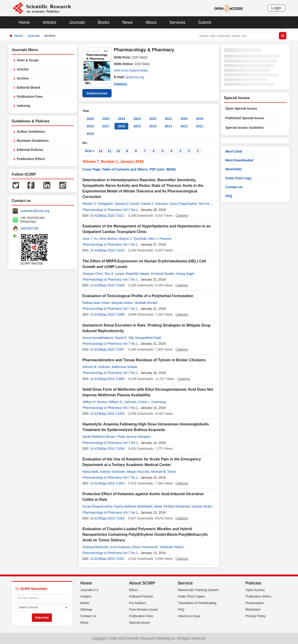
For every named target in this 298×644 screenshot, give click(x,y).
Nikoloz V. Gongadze (98, 204)
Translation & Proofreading (197, 603)
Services (177, 22)
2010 (90, 134)
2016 (121, 126)
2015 (137, 126)
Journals (77, 22)
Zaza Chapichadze (183, 204)
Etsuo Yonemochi (145, 547)
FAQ (229, 196)
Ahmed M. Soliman (96, 367)
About (151, 22)
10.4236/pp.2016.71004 (107, 449)
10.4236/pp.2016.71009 (107, 285)
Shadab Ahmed (146, 303)
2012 (184, 126)
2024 (121, 119)
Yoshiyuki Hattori (172, 547)
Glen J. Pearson (160, 239)
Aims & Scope (28, 60)
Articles (49, 22)
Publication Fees (30, 97)
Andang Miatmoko (96, 547)
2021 (168, 119)
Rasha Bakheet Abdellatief (133, 506)
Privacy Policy (256, 616)
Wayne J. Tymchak (133, 239)
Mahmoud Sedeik (124, 367)
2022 (153, 119)
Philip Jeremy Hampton (134, 437)
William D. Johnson (123, 402)
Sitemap (86, 609)
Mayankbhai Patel (148, 338)
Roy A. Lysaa (114, 274)
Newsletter (234, 169)
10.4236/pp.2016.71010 (107, 250)
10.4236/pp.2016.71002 (107, 518)
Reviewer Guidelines (33, 141)
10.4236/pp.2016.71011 (107, 216)
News (127, 22)
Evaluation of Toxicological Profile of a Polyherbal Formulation (138, 296)
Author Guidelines (31, 132)
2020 (184, 119)
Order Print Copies (191, 596)
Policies (254, 583)
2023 (137, 119)
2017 (106, 126)
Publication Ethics (31, 159)
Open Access (255, 590)
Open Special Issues (241, 108)
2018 (90, 126)
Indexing (24, 106)
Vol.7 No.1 (130, 210)
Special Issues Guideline (244, 128)
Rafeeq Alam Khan (96, 303)
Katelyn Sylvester (112, 472)
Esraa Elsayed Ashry (97, 506)
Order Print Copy (239, 178)
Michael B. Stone (164, 472)
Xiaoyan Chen (93, 274)
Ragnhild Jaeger (137, 274)
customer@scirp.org (35, 211)
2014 (153, 126)
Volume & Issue (189, 616)
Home (24, 22)
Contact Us (234, 187)
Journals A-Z (90, 590)
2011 (200, 126)
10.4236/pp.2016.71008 (107, 314)
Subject (86, 596)
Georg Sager (185, 274)
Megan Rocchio (138, 472)
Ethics (133, 590)
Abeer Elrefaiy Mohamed (172, 506)
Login (276, 8)
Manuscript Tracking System (198, 590)
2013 (168, 126)
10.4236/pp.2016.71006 (107, 379)
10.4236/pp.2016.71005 (107, 414)
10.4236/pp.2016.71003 (107, 483)
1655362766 (29, 228)
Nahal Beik (90, 472)
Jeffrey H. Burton (95, 402)
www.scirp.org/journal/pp (132, 70)
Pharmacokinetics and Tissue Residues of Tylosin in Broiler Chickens (144, 360)
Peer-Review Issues (144, 609)
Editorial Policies (30, 150)
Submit (205, 22)
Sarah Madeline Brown (99, 437)
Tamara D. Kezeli (127, 204)
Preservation (255, 603)
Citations (121, 84)
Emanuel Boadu (163, 274)
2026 (90, 119)
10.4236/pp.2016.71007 (107, 349)
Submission (97, 93)
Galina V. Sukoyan (154, 204)
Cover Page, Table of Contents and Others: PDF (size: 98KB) (129, 169)
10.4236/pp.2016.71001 (107, 559)
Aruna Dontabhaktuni (98, 338)
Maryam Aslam (122, 303)
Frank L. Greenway (152, 402)
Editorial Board (28, 87)
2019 (200, 119)
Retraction (253, 609)
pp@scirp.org (135, 77)
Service (185, 583)
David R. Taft (124, 338)
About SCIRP (142, 583)
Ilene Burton (108, 239)
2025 (106, 119)
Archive (23, 78)
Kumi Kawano (121, 547)
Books (104, 22)
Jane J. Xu (90, 239)
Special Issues (139, 623)
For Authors (137, 603)
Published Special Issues (245, 118)
